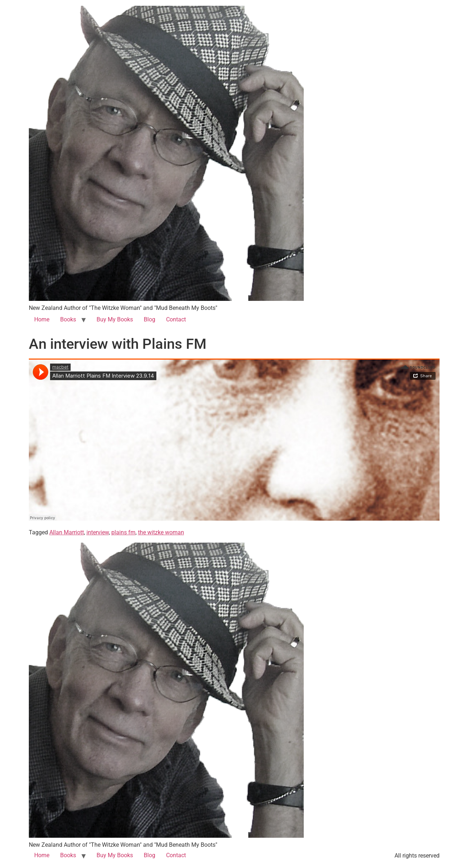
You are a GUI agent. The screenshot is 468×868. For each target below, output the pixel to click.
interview (98, 532)
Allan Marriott (67, 532)
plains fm (123, 532)
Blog (150, 319)
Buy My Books (115, 319)
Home (42, 319)
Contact (176, 319)
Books (68, 319)
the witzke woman (161, 532)
